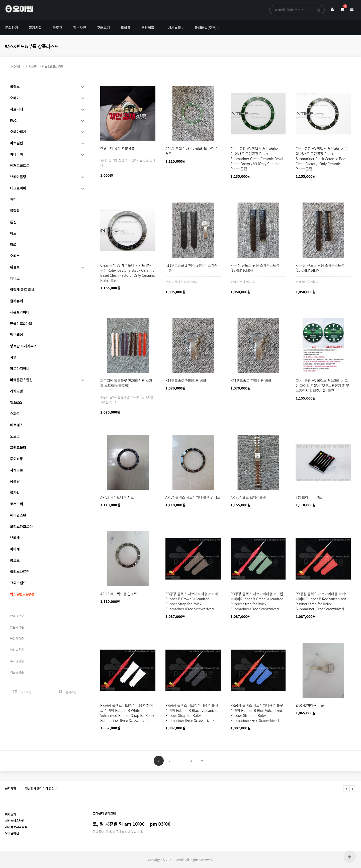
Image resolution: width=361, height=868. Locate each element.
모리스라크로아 (21, 526)
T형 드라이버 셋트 (309, 497)
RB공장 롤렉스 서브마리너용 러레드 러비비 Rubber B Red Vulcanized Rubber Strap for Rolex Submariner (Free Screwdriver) (322, 601)
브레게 (15, 538)
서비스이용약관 (15, 821)
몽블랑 (15, 481)
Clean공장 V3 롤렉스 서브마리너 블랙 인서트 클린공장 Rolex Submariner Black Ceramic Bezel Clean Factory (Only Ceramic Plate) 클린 (322, 159)
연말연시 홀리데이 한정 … (42, 788)
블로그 (58, 28)
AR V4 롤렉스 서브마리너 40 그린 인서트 (192, 151)
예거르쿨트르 (20, 165)
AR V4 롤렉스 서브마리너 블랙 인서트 (193, 497)
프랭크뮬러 (18, 447)
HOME (16, 66)
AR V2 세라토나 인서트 (117, 497)
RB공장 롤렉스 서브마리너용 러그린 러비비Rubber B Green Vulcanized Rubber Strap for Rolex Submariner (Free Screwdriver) (257, 601)
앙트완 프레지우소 (23, 346)
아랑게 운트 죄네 (22, 290)
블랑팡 (15, 211)
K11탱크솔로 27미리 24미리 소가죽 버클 (191, 268)
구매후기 (104, 28)
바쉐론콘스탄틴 (21, 380)
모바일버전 (12, 833)
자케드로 (17, 470)
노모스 (15, 436)
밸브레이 (17, 335)
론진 (13, 222)
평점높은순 (17, 650)
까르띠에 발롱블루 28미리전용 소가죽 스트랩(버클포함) (126, 383)
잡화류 (126, 28)
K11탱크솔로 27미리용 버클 (251, 380)
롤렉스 (15, 86)
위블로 (15, 267)
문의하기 (12, 28)
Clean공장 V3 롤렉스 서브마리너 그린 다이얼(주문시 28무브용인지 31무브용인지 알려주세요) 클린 (322, 385)
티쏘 (13, 244)
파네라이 (17, 154)
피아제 (15, 549)
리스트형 (22, 692)
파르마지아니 (20, 368)
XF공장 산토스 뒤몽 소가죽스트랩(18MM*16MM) (255, 268)
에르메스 (17, 425)
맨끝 (202, 761)
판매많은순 (17, 616)
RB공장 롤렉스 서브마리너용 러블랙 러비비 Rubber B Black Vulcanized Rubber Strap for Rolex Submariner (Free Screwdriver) (192, 713)
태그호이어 (18, 188)
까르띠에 (17, 109)
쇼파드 (15, 414)
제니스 (15, 278)
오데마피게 (18, 132)
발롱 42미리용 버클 (310, 705)
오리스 (15, 256)
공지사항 (35, 28)
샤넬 (13, 357)
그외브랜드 (18, 583)
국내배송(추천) (206, 28)
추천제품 (148, 28)
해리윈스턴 (18, 515)
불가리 (15, 493)
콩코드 (15, 560)
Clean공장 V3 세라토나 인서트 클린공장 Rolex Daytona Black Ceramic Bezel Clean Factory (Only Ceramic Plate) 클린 (128, 273)
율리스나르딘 (20, 571)
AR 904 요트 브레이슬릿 (248, 497)
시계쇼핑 (174, 28)
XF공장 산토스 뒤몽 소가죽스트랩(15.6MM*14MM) (320, 268)
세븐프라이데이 (21, 312)
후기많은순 (17, 661)
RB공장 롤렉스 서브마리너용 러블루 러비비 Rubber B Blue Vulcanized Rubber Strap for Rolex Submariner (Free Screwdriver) (257, 713)
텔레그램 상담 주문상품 (117, 149)
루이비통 (17, 459)
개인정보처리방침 (16, 827)
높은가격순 (17, 638)
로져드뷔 (17, 504)
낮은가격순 (17, 627)
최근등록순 (17, 672)
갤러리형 (68, 692)
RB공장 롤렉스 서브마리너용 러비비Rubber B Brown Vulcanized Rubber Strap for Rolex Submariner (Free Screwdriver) (192, 601)
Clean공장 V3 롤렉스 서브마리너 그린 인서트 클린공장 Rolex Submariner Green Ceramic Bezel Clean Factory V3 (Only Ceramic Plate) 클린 (257, 159)
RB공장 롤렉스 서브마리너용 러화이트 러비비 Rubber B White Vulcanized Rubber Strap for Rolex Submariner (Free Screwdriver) (127, 713)
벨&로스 (16, 402)
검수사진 (80, 28)
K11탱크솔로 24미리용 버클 (186, 380)
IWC (13, 120)
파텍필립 (17, 143)
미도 (13, 233)
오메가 (15, 98)
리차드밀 (17, 391)
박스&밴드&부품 (52, 66)
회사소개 (11, 814)
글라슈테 (17, 301)
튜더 (13, 199)
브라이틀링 (18, 177)
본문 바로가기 (0, 0)
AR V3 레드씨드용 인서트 (119, 594)
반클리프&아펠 (21, 323)
